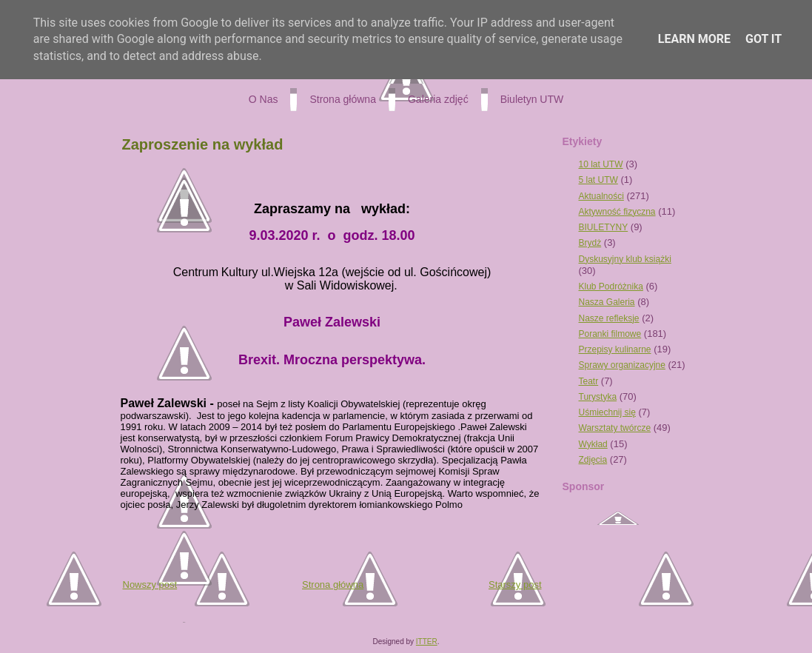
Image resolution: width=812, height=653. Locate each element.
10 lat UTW (601, 164)
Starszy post (515, 585)
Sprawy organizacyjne (622, 365)
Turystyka (598, 397)
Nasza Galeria (607, 302)
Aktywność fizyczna (617, 212)
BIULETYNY (604, 227)
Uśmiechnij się (607, 412)
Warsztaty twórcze (615, 428)
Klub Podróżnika (611, 287)
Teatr (589, 381)
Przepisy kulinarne (615, 349)
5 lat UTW (598, 180)
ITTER (427, 642)
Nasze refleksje (609, 318)
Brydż (590, 243)
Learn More (694, 39)
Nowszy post (150, 585)
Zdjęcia (593, 460)
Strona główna (333, 585)
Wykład (593, 444)
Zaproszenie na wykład (203, 144)
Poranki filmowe (610, 334)
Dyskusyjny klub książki (625, 259)
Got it (764, 39)
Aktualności (601, 196)
